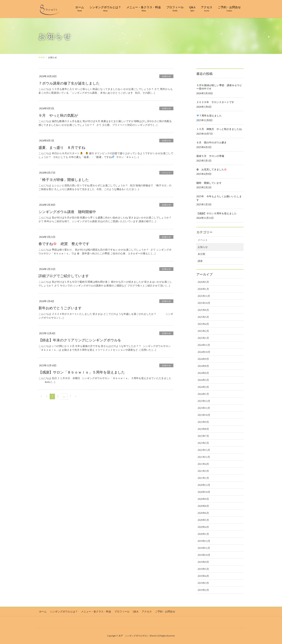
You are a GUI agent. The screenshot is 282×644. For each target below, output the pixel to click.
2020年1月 (203, 534)
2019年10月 (204, 555)
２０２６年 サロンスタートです (215, 102)
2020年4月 (203, 527)
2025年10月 (204, 303)
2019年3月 (203, 583)
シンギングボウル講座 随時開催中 (67, 211)
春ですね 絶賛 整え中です (64, 244)
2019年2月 (203, 590)
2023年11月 (204, 408)
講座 (200, 261)
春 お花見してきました (212, 170)
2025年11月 (204, 296)
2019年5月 (203, 569)
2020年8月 (203, 506)
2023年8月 (203, 429)
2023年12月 (204, 401)
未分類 (201, 254)
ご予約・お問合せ (161, 611)
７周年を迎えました (209, 116)
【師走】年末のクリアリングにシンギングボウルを (80, 340)
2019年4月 (203, 576)
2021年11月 (204, 457)
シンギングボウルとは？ (63, 611)
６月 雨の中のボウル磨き (211, 143)
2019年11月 (204, 548)
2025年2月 (203, 331)
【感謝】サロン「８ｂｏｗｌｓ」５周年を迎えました (82, 372)
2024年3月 (203, 387)
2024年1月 (203, 394)
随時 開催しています (209, 183)
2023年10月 (204, 415)
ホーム (42, 611)
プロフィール (120, 611)
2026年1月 (203, 289)
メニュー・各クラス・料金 (94, 611)
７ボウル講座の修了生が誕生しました (69, 83)
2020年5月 (203, 520)
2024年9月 (203, 359)
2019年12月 (204, 541)
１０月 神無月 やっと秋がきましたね (219, 129)
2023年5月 (203, 443)
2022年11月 (204, 450)
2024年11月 (204, 345)
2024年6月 (203, 373)
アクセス (143, 611)
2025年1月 (203, 338)
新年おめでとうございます (60, 308)
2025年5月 (203, 317)
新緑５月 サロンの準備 (210, 156)
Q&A (133, 611)
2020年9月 (203, 499)
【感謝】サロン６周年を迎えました (217, 213)
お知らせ (166, 76)
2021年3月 (203, 471)
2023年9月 (203, 422)
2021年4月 (203, 464)
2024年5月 (203, 380)
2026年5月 (203, 282)
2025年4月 (203, 324)
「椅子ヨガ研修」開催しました (64, 179)
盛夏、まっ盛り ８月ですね (62, 147)
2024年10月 (204, 352)
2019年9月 (203, 562)
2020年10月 (204, 492)
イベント (166, 172)
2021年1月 (203, 478)
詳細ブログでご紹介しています (64, 276)
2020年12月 (204, 485)
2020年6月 (203, 513)
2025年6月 (203, 310)
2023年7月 (203, 436)
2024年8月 (203, 366)
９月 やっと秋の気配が (58, 115)
